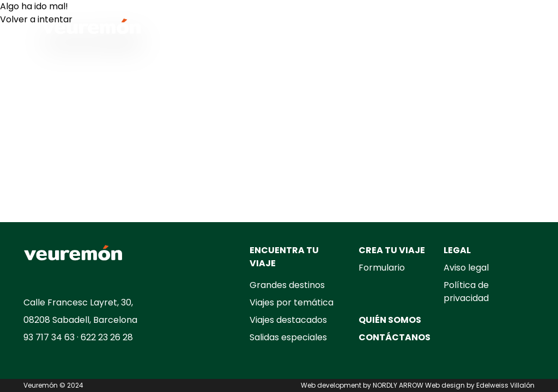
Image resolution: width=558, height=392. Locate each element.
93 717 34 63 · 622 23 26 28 (78, 337)
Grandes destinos (287, 285)
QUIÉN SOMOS (390, 320)
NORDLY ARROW (398, 385)
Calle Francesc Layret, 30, (78, 302)
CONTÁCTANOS (395, 337)
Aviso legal (466, 268)
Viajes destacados (288, 320)
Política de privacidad (466, 292)
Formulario (382, 268)
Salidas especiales (288, 337)
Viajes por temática (292, 302)
